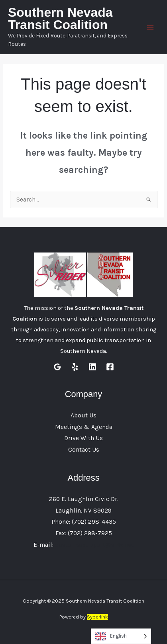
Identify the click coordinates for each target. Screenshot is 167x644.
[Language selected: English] (121, 636)
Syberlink (97, 617)
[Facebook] (110, 367)
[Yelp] (75, 367)
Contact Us (84, 450)
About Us (83, 415)
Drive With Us (83, 438)
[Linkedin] (92, 367)
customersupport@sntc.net (94, 545)
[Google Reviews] (57, 367)
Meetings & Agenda (84, 427)
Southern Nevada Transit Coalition (60, 19)
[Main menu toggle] (150, 27)
